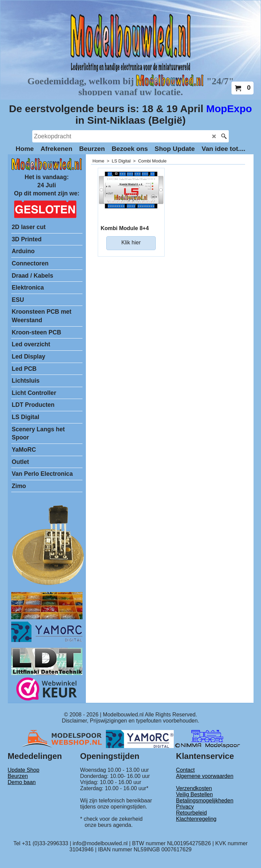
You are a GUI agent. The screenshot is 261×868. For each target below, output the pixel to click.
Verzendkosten (194, 788)
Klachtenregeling (196, 819)
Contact (185, 770)
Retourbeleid (192, 813)
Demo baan (22, 782)
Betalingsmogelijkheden (205, 801)
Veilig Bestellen (195, 794)
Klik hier (131, 242)
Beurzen (18, 776)
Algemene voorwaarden (205, 776)
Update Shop (24, 770)
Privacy (185, 807)
